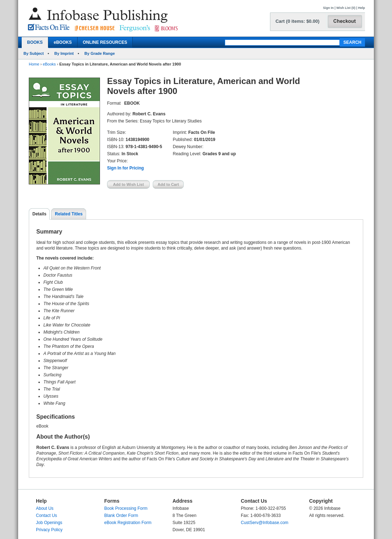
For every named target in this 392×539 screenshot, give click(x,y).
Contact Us (46, 516)
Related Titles (69, 214)
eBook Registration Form (128, 523)
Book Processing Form (126, 508)
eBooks (49, 64)
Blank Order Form (121, 516)
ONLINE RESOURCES (105, 42)
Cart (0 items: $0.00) (297, 21)
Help (361, 8)
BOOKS (35, 42)
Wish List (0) (346, 8)
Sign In (328, 8)
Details (39, 214)
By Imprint (64, 53)
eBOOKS (63, 42)
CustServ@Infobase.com (265, 523)
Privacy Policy (49, 530)
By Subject (34, 53)
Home (34, 64)
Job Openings (49, 523)
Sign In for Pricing (125, 168)
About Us (45, 508)
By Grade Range (100, 53)
